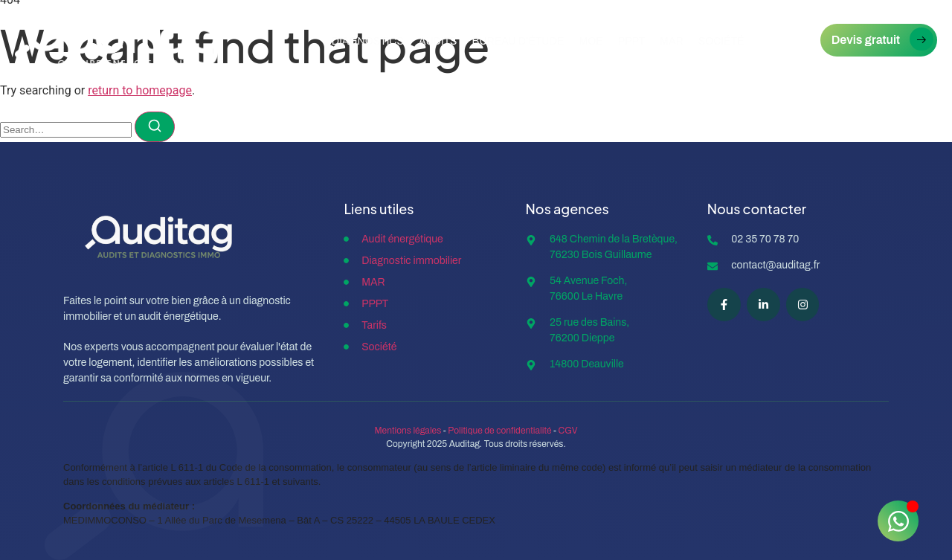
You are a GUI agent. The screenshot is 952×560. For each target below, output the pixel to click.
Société (721, 41)
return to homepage (140, 90)
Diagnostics (368, 41)
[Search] (155, 127)
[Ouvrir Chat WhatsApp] (898, 521)
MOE (591, 41)
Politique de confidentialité (499, 431)
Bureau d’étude (518, 41)
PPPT (631, 41)
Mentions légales (408, 431)
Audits (438, 41)
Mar (672, 41)
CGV (568, 431)
